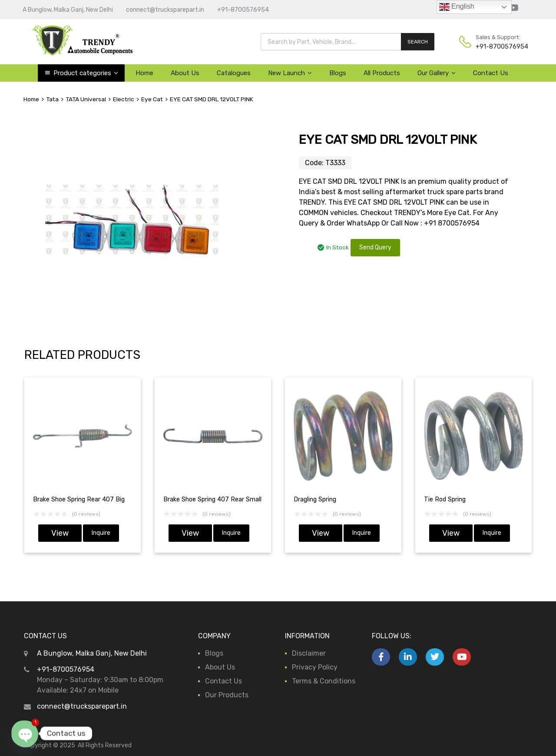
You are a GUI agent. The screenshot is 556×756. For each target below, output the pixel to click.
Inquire (101, 533)
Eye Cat (152, 99)
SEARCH (418, 42)
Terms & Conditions (324, 681)
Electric (124, 99)
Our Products (227, 695)
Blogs (338, 73)
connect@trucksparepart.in (165, 10)
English (457, 7)
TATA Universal (86, 99)
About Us (185, 73)
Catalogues (234, 73)
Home (144, 73)
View (60, 533)
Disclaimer (309, 653)
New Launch (290, 73)
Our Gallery (437, 73)
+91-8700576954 (243, 10)
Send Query (375, 247)
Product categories (86, 73)
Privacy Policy (315, 667)
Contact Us (491, 73)
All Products (382, 73)
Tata (52, 99)
